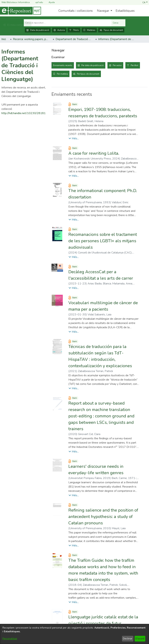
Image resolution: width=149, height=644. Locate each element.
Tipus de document (111, 30)
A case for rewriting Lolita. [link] (94, 153)
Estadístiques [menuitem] (125, 11)
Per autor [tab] (117, 65)
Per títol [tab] (135, 65)
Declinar (128, 639)
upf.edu (37, 2)
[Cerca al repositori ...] (68, 23)
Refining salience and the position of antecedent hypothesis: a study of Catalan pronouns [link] (103, 517)
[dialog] (74, 634)
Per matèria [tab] (62, 74)
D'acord (140, 639)
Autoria (59, 30)
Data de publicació (38, 30)
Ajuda (50, 2)
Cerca (118, 23)
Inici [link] (4, 39)
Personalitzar (10, 639)
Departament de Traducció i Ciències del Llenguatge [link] (73, 39)
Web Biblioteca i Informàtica (16, 2)
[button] (145, 2)
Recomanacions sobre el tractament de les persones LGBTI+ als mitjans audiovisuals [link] (103, 241)
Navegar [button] (103, 11)
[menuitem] (104, 11)
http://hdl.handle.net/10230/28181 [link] (24, 113)
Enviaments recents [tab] (63, 65)
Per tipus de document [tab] (88, 74)
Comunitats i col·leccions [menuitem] (76, 11)
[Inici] (21, 11)
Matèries (89, 30)
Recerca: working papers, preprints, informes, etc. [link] (31, 39)
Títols (74, 30)
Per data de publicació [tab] (93, 65)
